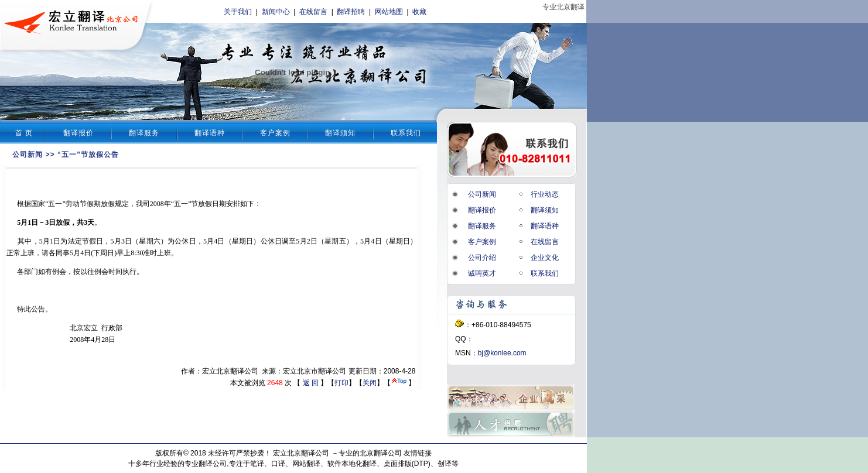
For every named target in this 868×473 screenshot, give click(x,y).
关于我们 (238, 12)
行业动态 (545, 194)
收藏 (419, 12)
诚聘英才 (482, 273)
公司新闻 (28, 155)
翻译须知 (340, 133)
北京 (77, 328)
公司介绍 (482, 258)
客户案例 (275, 133)
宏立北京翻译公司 (301, 453)
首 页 (24, 133)
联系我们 (406, 133)
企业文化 (545, 258)
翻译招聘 (351, 12)
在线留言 (313, 12)
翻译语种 (210, 133)
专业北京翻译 (563, 7)
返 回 (311, 383)
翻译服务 (144, 133)
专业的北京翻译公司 (370, 453)
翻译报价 (78, 133)
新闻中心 (276, 12)
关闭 (370, 383)
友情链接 (418, 453)
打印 (341, 383)
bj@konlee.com (502, 353)
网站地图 (389, 12)
